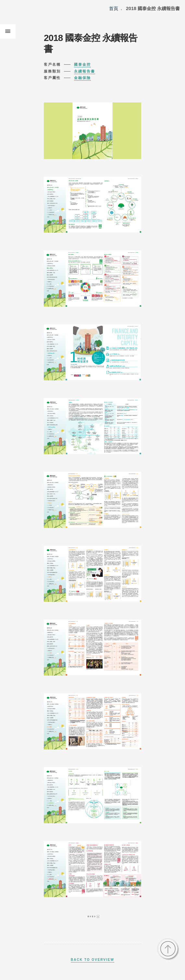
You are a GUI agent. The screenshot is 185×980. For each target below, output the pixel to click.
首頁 (114, 8)
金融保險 (82, 78)
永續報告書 (85, 71)
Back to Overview (92, 960)
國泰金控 (82, 64)
